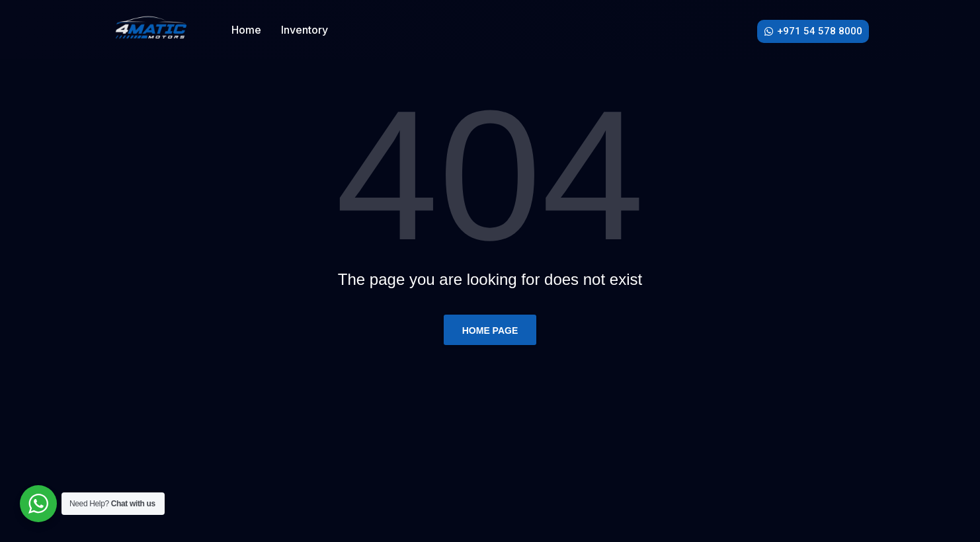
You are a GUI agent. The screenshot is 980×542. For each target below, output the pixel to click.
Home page (490, 330)
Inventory (305, 30)
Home (246, 30)
